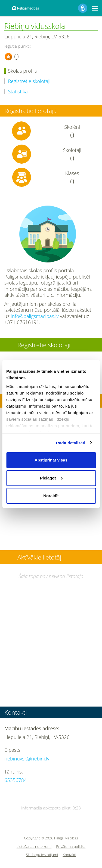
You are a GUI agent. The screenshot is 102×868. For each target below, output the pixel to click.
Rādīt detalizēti (71, 443)
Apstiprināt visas (51, 460)
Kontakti (69, 855)
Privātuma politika (71, 847)
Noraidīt (51, 496)
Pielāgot (51, 478)
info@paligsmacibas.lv (35, 316)
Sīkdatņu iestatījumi (42, 855)
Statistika (18, 92)
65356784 (16, 780)
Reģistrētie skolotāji (29, 81)
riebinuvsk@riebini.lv (27, 759)
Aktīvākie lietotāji (40, 557)
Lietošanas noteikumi (34, 847)
